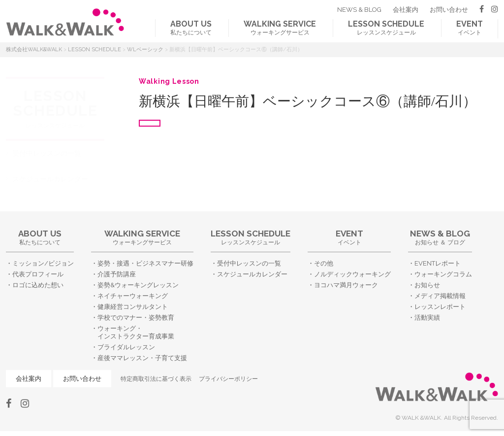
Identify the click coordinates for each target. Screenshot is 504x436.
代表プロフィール (38, 274)
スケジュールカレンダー (50, 179)
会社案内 (406, 10)
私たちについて (191, 28)
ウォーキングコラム (443, 274)
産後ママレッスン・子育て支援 (142, 358)
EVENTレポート (438, 263)
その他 (324, 263)
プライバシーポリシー (228, 379)
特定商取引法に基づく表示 (156, 379)
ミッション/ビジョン (43, 263)
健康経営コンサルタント (133, 307)
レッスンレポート (440, 307)
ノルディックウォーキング (352, 274)
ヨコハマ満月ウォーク (346, 285)
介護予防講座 (117, 274)
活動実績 (427, 318)
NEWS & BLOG (359, 10)
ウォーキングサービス (280, 28)
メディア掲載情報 (440, 296)
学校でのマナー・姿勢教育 (136, 318)
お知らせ (427, 285)
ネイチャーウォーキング (133, 296)
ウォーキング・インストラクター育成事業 (136, 333)
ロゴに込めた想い (38, 285)
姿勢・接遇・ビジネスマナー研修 (145, 263)
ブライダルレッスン (126, 347)
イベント (470, 28)
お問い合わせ (449, 10)
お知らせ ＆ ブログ (440, 237)
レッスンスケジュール (386, 28)
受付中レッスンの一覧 (47, 153)
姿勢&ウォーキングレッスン (138, 285)
